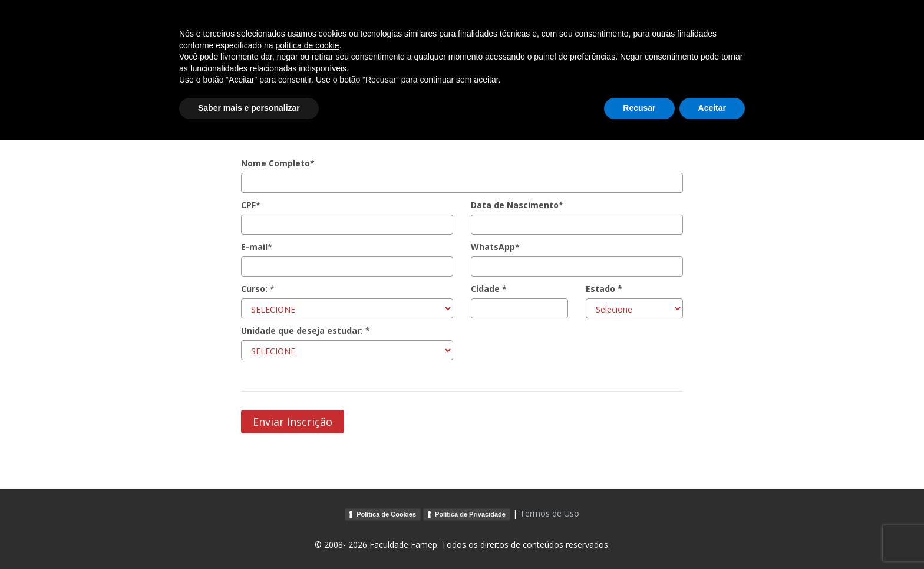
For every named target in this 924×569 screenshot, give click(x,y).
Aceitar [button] (712, 537)
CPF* (251, 205)
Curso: (254, 289)
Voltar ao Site (752, 26)
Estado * (604, 289)
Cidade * (489, 289)
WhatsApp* (495, 247)
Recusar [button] (639, 537)
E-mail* (257, 247)
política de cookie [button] (307, 474)
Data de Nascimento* (517, 205)
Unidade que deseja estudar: (302, 330)
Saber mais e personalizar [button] (249, 537)
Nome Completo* (278, 163)
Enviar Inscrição (293, 422)
